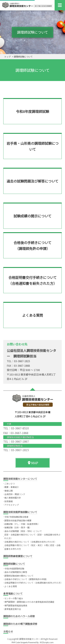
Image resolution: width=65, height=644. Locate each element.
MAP (33, 463)
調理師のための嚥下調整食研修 (20, 624)
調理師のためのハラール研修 (19, 616)
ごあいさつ (10, 483)
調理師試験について (14, 564)
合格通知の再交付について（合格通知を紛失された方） (30, 542)
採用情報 (8, 501)
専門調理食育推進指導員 (16, 605)
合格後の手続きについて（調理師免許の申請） (26, 579)
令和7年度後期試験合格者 (16, 517)
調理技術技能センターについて (20, 479)
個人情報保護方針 (13, 498)
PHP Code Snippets (20, 642)
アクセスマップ (12, 505)
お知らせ (8, 631)
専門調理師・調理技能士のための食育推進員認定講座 (29, 602)
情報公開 (8, 491)
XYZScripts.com (47, 642)
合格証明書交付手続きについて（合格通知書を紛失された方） (33, 583)
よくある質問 (11, 586)
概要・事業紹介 (12, 487)
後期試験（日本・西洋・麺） (18, 527)
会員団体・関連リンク (15, 494)
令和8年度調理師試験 (14, 568)
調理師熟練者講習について (18, 556)
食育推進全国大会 (13, 609)
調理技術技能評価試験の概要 (18, 520)
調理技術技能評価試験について (20, 512)
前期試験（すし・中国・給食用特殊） (22, 524)
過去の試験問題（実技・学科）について (23, 531)
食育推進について (13, 593)
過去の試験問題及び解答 (16, 572)
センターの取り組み (14, 598)
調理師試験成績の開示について (19, 576)
